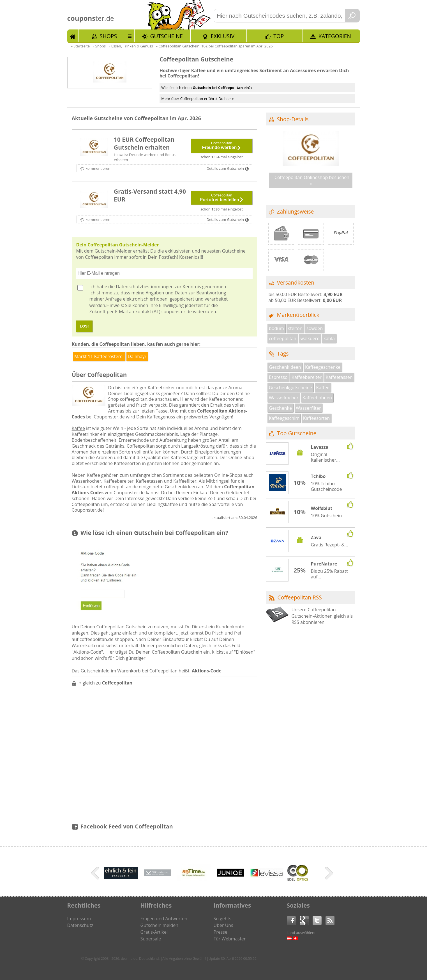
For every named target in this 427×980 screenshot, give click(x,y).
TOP (279, 36)
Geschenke (280, 408)
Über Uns (223, 925)
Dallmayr (137, 356)
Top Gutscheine (297, 433)
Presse (221, 932)
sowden (315, 328)
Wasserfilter (308, 408)
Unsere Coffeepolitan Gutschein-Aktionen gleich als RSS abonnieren (322, 616)
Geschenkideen (285, 367)
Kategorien (335, 36)
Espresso (278, 377)
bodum (276, 328)
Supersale (151, 939)
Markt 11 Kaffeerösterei (99, 356)
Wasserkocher (86, 481)
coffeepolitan (283, 338)
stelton (295, 328)
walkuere (310, 338)
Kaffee (78, 428)
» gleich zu (106, 683)
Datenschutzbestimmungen (145, 287)
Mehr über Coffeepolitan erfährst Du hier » (198, 99)
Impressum (79, 919)
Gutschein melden (160, 925)
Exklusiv (222, 36)
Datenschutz (80, 925)
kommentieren (98, 168)
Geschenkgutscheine (290, 388)
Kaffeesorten (317, 418)
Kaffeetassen (339, 377)
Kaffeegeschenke (323, 367)
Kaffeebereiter (307, 377)
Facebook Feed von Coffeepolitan (127, 826)
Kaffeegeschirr (284, 418)
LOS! (84, 326)
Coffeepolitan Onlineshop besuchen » (312, 180)
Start (73, 36)
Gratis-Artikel (154, 932)
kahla (329, 338)
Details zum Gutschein (225, 168)
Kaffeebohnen (317, 398)
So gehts (222, 919)
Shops (108, 36)
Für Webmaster (230, 939)
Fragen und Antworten (164, 919)
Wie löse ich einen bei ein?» (207, 88)
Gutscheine (167, 36)
